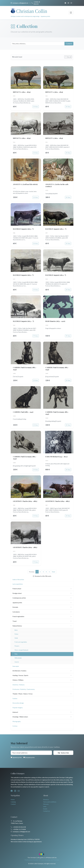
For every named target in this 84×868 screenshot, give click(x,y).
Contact (13, 804)
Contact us (46, 811)
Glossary (46, 804)
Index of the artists (18, 579)
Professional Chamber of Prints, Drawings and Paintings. (42, 860)
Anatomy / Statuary (19, 685)
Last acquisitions (18, 584)
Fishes (16, 634)
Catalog (13, 802)
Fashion (15, 698)
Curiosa (15, 726)
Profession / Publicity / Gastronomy (24, 689)
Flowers (17, 646)
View (36, 107)
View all (68, 57)
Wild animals (18, 658)
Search (69, 44)
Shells (16, 638)
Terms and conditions (50, 802)
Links (45, 806)
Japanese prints (16, 757)
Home (13, 799)
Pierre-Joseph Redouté (21, 650)
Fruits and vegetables (21, 642)
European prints (29, 757)
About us (46, 799)
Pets (16, 654)
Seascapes (16, 666)
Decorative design (18, 703)
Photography (17, 721)
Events (45, 809)
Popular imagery (18, 708)
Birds (16, 630)
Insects (17, 662)
